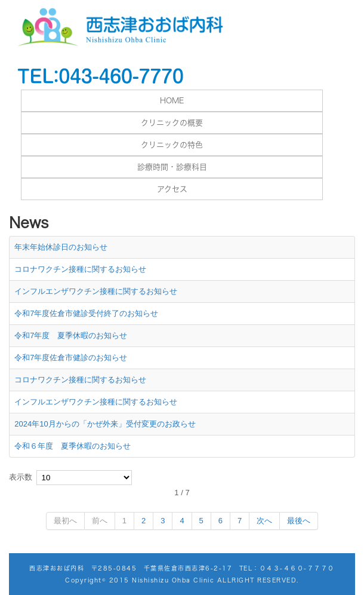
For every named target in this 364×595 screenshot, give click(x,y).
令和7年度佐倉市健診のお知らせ (71, 358)
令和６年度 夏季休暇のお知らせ (73, 446)
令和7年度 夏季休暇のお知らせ (71, 335)
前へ (100, 521)
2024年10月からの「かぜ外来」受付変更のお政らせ (105, 424)
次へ (264, 521)
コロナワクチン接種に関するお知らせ (80, 269)
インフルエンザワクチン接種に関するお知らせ (96, 291)
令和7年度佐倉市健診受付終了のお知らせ (86, 313)
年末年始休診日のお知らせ (61, 247)
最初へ (65, 521)
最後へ (299, 521)
